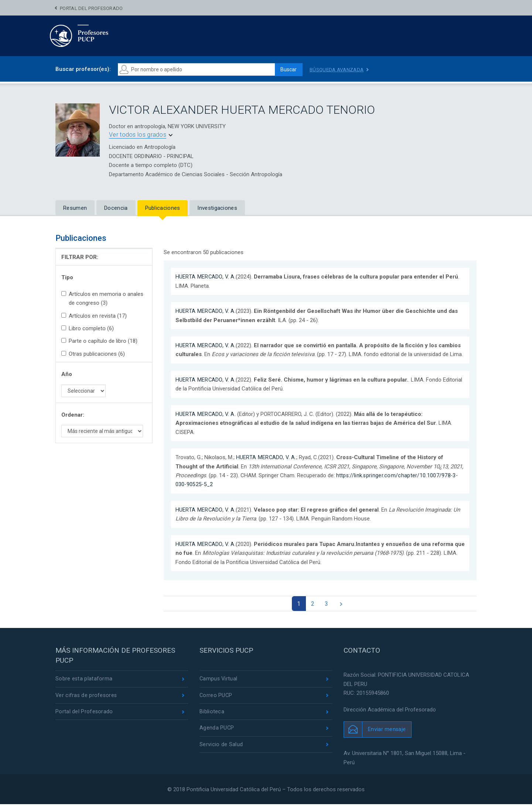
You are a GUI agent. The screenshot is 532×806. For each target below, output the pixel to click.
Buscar (287, 69)
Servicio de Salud (221, 748)
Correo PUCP (216, 697)
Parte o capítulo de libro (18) (99, 341)
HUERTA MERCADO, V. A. (206, 277)
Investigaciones (217, 208)
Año (67, 374)
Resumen (75, 208)
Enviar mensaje (387, 731)
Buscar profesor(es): (83, 69)
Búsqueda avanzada (338, 69)
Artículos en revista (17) (94, 316)
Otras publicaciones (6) (93, 354)
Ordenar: (73, 415)
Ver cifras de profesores (87, 697)
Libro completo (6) (88, 328)
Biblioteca (212, 714)
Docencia (116, 208)
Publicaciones (163, 208)
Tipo (67, 277)
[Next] (343, 604)
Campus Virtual (219, 680)
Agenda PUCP (217, 731)
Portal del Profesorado (91, 8)
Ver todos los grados (138, 135)
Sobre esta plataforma (84, 680)
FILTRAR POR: (80, 257)
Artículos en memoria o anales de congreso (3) (102, 298)
